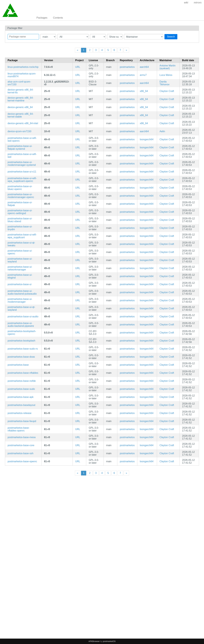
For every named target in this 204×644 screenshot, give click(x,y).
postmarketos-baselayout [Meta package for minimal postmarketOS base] (21, 405)
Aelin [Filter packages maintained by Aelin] (162, 131)
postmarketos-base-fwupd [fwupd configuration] (22, 421)
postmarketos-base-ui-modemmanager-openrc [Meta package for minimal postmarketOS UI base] (21, 196)
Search (171, 37)
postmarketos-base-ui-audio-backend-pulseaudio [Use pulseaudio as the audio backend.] (22, 292)
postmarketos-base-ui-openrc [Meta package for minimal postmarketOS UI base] (20, 252)
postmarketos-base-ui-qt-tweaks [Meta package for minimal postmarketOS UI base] (21, 244)
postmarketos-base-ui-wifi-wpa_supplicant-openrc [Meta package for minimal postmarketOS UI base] (22, 180)
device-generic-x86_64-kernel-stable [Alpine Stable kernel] (21, 115)
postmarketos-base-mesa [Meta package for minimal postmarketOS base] (22, 437)
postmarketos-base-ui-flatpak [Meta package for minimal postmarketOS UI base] (20, 204)
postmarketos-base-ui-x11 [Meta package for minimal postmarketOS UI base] (22, 172)
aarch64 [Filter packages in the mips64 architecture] (144, 67)
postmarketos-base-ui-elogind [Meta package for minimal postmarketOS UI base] (20, 276)
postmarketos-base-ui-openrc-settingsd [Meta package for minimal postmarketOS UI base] (20, 212)
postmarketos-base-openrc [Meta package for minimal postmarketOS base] (22, 461)
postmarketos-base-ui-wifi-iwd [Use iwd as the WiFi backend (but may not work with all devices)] (22, 156)
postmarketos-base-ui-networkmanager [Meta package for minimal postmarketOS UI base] (20, 268)
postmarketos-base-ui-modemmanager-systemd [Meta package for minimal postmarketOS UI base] (22, 164)
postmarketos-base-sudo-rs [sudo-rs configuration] (23, 349)
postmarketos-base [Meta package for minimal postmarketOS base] (18, 365)
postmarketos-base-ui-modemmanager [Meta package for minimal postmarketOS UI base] (20, 300)
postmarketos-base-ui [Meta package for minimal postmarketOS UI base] (20, 284)
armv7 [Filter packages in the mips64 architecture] (143, 75)
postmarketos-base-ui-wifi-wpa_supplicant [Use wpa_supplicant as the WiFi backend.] (22, 236)
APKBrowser (94, 641)
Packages (42, 18)
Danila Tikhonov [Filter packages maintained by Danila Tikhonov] (164, 83)
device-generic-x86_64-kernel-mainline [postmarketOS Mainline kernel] (21, 99)
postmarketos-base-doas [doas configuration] (21, 357)
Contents (58, 18)
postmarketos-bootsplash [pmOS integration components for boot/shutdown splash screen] (21, 341)
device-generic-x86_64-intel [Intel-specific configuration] (23, 123)
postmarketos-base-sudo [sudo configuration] (21, 389)
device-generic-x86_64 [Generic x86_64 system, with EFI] (20, 107)
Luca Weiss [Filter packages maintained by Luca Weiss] (166, 75)
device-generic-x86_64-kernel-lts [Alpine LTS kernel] (21, 91)
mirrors (198, 3)
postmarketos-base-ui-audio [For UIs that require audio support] (23, 317)
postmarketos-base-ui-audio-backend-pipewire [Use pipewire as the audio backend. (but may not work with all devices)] (21, 325)
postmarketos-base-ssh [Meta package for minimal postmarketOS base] (20, 453)
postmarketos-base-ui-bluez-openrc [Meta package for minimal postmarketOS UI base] (20, 188)
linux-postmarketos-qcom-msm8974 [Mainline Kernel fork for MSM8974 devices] (22, 75)
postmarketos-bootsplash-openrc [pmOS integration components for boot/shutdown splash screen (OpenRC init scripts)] (22, 333)
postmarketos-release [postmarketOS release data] (20, 413)
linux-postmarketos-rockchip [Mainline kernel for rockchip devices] (23, 67)
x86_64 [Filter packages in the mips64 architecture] (144, 91)
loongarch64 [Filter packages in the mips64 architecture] (147, 139)
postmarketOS (109, 641)
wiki (186, 3)
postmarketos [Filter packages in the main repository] (127, 67)
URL (78, 67)
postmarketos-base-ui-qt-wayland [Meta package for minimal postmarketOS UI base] (21, 308)
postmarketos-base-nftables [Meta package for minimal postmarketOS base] (23, 373)
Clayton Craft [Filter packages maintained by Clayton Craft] (167, 91)
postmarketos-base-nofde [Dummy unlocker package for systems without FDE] (22, 381)
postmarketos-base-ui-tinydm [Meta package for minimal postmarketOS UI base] (20, 228)
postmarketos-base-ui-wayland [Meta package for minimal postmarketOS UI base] (20, 260)
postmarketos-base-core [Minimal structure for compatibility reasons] (21, 445)
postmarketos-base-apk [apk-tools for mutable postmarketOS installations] (21, 397)
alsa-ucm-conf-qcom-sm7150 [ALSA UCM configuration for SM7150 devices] (19, 83)
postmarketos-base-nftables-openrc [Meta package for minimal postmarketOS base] (19, 429)
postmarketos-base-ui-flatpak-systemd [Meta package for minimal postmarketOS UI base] (20, 147)
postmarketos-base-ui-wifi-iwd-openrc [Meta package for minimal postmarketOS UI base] (22, 139)
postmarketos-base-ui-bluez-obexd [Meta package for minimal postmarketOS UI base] (20, 220)
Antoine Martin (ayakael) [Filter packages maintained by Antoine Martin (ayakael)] (167, 67)
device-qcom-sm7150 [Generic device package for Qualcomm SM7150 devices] (19, 131)
